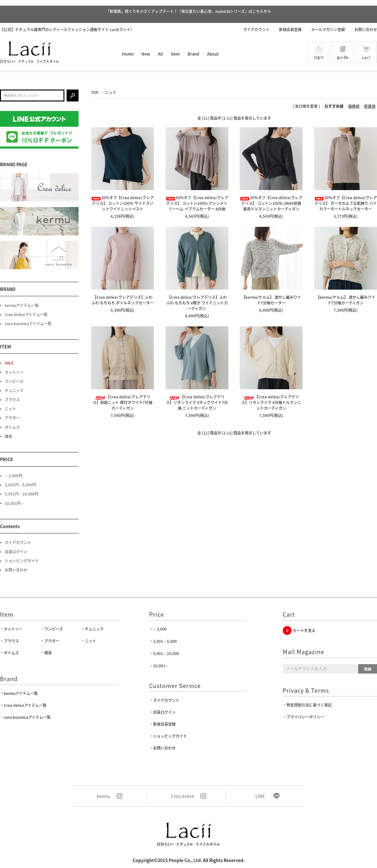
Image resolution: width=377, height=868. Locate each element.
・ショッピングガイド (168, 736)
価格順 (354, 106)
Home (128, 54)
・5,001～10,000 (164, 653)
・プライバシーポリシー (303, 717)
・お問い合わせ (162, 748)
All (161, 54)
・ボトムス (9, 653)
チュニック (14, 390)
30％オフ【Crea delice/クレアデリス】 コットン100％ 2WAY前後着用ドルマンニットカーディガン (271, 203)
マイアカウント (256, 30)
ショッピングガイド (22, 561)
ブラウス (12, 400)
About (213, 54)
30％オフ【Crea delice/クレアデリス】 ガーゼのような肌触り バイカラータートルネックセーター (346, 203)
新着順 (370, 106)
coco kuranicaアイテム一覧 (28, 324)
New (146, 54)
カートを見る (304, 631)
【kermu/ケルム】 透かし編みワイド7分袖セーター (271, 300)
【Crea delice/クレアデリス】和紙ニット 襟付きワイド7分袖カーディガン (123, 402)
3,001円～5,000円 (20, 485)
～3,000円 (14, 476)
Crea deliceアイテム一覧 (26, 314)
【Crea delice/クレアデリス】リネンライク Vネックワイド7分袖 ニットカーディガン (197, 402)
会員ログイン (16, 552)
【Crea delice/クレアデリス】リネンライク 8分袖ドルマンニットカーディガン (271, 402)
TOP (95, 92)
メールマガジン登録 (328, 30)
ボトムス (12, 427)
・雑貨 (46, 653)
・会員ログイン (162, 712)
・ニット (89, 641)
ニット (111, 92)
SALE (9, 363)
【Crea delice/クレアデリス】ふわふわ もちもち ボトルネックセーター (123, 300)
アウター (12, 418)
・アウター (50, 641)
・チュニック (92, 629)
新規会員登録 (290, 30)
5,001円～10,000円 (22, 494)
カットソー (14, 372)
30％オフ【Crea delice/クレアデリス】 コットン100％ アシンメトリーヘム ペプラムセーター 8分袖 (197, 203)
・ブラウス (9, 641)
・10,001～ (159, 666)
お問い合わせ (366, 30)
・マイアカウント (164, 700)
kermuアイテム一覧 (22, 305)
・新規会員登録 (162, 724)
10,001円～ (15, 503)
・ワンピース (52, 629)
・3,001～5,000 (163, 641)
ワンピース (14, 381)
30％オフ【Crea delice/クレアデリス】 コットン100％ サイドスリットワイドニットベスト (123, 203)
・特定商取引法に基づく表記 (307, 705)
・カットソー (11, 629)
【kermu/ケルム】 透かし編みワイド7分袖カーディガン (345, 300)
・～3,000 (158, 629)
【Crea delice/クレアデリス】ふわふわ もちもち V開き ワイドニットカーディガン (197, 303)
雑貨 (8, 436)
